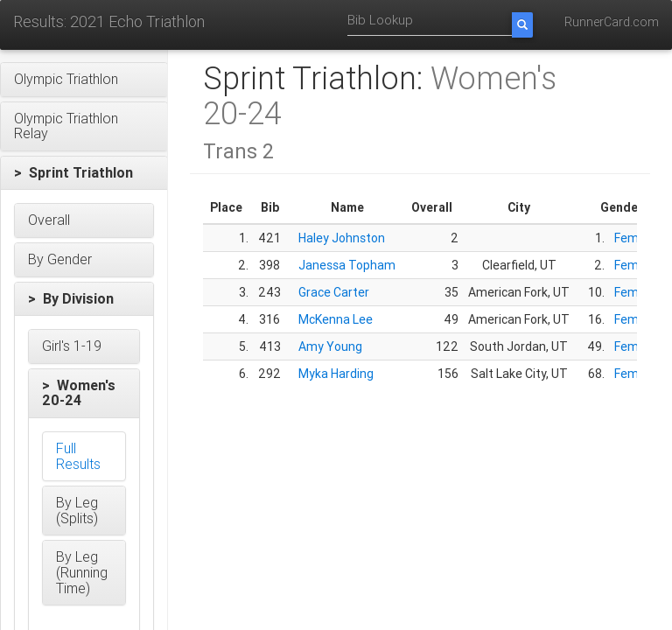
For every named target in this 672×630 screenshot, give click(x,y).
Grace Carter (334, 292)
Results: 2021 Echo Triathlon (109, 21)
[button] (84, 80)
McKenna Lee (336, 319)
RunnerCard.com (612, 22)
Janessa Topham (347, 265)
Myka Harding (336, 374)
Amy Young (330, 346)
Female (635, 238)
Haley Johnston (342, 238)
